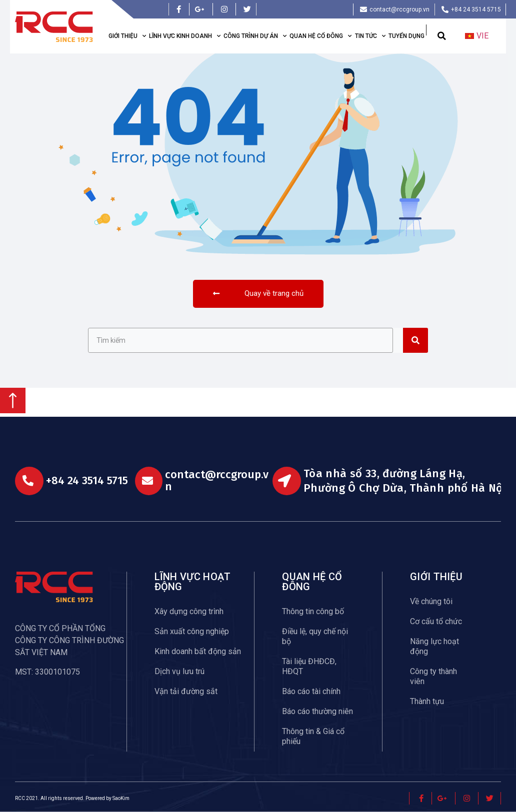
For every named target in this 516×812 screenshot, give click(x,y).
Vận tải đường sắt (186, 691)
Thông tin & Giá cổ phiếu (313, 736)
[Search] (415, 340)
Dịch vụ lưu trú (179, 671)
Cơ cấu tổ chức (436, 621)
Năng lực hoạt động (434, 646)
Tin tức (370, 36)
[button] (442, 36)
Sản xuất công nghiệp (192, 631)
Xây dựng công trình (189, 611)
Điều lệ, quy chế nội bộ (315, 636)
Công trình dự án (255, 36)
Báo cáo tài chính (311, 691)
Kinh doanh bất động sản (198, 651)
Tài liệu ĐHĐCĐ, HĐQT (309, 666)
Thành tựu (427, 701)
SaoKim (121, 798)
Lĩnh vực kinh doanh (185, 36)
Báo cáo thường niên (317, 711)
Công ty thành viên (433, 676)
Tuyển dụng (406, 36)
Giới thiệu (127, 36)
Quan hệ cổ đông (320, 36)
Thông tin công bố (313, 611)
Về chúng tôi (431, 601)
